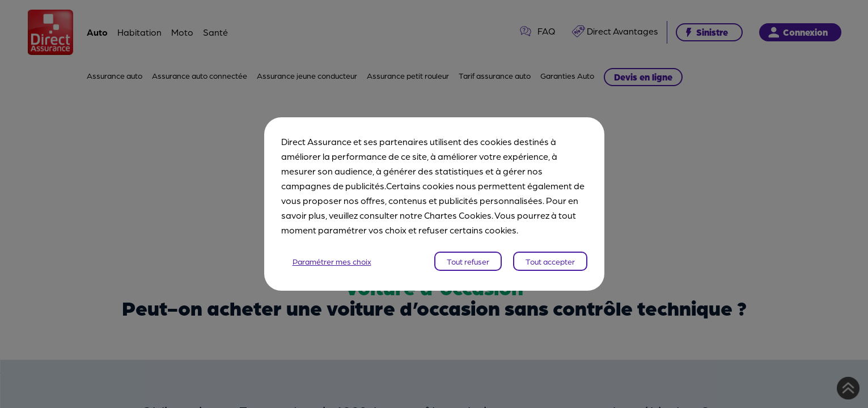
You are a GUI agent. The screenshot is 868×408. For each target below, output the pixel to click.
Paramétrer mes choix (332, 261)
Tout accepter (550, 261)
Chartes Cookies (458, 215)
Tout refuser (468, 261)
